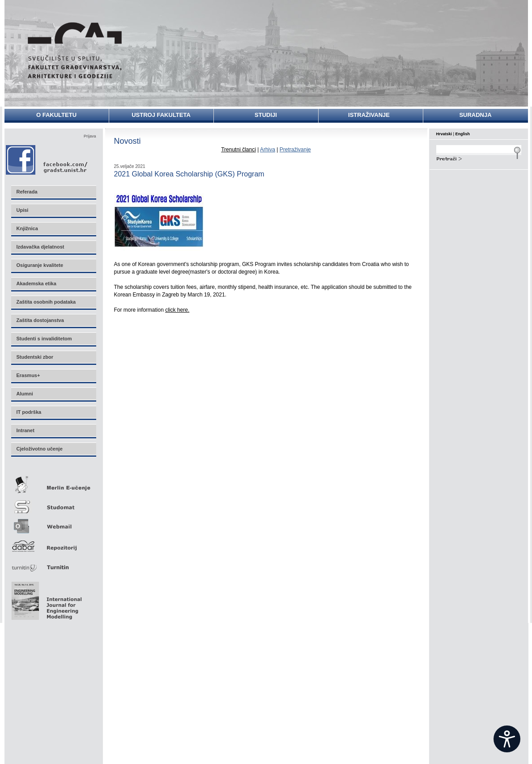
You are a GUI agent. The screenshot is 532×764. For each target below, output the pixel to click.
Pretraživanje (295, 150)
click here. (177, 310)
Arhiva (268, 150)
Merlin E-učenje (53, 483)
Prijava (90, 136)
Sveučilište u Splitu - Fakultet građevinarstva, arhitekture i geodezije (75, 50)
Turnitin (53, 564)
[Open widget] (507, 739)
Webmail (53, 523)
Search (479, 158)
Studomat (53, 503)
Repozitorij (53, 543)
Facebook (47, 160)
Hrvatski (444, 134)
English (463, 134)
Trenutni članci (238, 150)
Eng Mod (45, 598)
